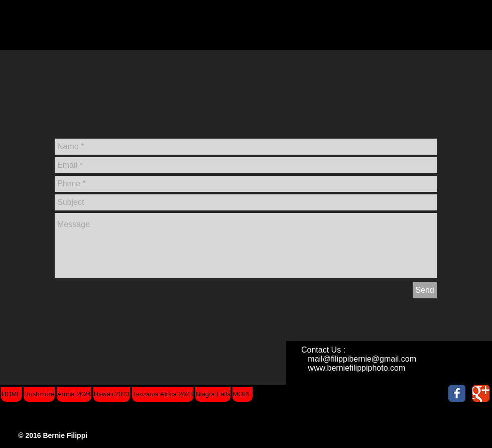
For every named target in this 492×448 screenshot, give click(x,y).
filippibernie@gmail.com (374, 359)
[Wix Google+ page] (481, 393)
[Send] (425, 290)
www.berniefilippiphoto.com (356, 368)
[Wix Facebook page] (457, 393)
